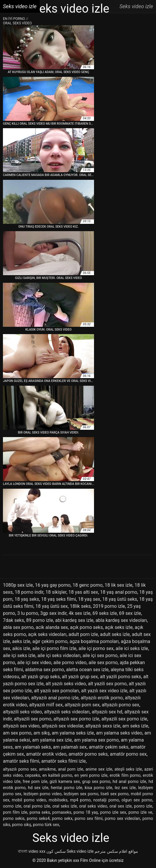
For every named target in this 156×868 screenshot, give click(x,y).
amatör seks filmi (21, 761)
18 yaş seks (27, 599)
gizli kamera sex (65, 781)
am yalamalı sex (70, 747)
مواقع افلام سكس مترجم (116, 851)
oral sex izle (120, 806)
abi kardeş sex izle (74, 620)
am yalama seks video (119, 733)
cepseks (33, 775)
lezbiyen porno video (43, 794)
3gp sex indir (53, 613)
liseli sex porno (114, 794)
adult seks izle (115, 634)
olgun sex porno (137, 800)
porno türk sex (46, 825)
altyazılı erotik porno (102, 698)
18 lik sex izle (119, 585)
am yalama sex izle (52, 740)
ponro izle (143, 806)
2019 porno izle (109, 606)
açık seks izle (119, 627)
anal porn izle (71, 769)
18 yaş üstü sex (52, 606)
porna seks (40, 812)
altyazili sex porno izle (124, 719)
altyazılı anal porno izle (55, 698)
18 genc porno (88, 585)
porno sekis (14, 818)
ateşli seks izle (128, 769)
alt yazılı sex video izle (104, 691)
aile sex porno (103, 663)
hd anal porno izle (129, 781)
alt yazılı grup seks (40, 677)
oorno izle (12, 806)
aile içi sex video (34, 663)
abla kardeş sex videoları (121, 620)
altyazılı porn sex (82, 705)
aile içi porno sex (96, 648)
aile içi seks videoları (59, 655)
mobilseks (58, 800)
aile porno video (70, 663)
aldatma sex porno (44, 670)
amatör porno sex (128, 754)
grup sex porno (96, 781)
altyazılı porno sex (120, 705)
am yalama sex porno (96, 740)
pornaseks (62, 812)
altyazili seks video (22, 712)
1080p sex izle (18, 585)
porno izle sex (113, 812)
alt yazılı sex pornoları (56, 691)
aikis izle (21, 648)
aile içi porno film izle (54, 648)
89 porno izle (40, 620)
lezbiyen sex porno (81, 794)
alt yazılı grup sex (80, 677)
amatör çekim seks (109, 747)
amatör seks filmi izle (64, 761)
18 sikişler (56, 592)
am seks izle (135, 726)
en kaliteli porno (57, 775)
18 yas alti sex (83, 592)
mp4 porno (80, 800)
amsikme (47, 769)
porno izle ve (140, 812)
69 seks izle (105, 613)
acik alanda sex (52, 627)
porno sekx (62, 818)
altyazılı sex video (21, 726)
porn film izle (15, 812)
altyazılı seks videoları (67, 712)
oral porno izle (37, 806)
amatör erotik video (46, 754)
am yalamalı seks (33, 747)
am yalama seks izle (73, 733)
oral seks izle (64, 806)
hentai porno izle (67, 788)
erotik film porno (125, 775)
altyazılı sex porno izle (76, 719)
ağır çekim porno (50, 641)
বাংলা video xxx (32, 851)
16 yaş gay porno (53, 585)
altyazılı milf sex (46, 705)
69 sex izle (130, 613)
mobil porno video (29, 800)
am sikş (42, 733)
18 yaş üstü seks (120, 599)
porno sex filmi (89, 818)
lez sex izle (125, 788)
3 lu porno (28, 613)
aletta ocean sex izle (87, 670)
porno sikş (22, 825)
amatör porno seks (88, 754)
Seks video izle (80, 851)
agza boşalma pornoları (94, 641)
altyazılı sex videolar (63, 726)
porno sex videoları (123, 818)
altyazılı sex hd (107, 712)
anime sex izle (99, 769)
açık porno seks (86, 627)
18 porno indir (29, 592)
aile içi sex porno (100, 655)
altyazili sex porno (33, 719)
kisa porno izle (98, 788)
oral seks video (93, 806)
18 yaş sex (89, 599)
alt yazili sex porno (107, 684)
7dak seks (14, 620)
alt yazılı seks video (66, 684)
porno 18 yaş (86, 812)
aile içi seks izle (19, 655)
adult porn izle (83, 634)
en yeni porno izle (91, 775)
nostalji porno (106, 800)
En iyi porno (14, 19)
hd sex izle (38, 788)
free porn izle (35, 781)
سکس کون (56, 851)
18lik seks (80, 606)
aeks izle (21, 641)
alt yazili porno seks (120, 677)
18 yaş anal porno (119, 592)
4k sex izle (80, 613)
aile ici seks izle (132, 648)
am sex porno (17, 733)
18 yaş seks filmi (59, 599)
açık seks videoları (47, 634)
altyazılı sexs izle (103, 726)
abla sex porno (18, 627)
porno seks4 (38, 818)
